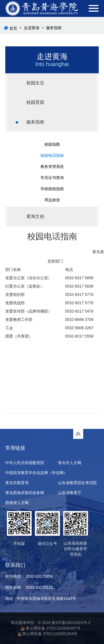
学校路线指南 (52, 189)
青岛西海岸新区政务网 (25, 493)
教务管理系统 (52, 167)
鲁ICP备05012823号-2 (71, 623)
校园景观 (30, 102)
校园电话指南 (52, 155)
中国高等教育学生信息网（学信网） (36, 473)
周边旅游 (52, 200)
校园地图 (52, 144)
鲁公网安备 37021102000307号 (51, 628)
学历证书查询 (52, 178)
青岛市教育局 (17, 483)
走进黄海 (32, 28)
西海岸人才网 (17, 503)
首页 (13, 28)
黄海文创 (30, 216)
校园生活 (30, 83)
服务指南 (54, 28)
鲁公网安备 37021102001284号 (47, 634)
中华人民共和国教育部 (25, 463)
